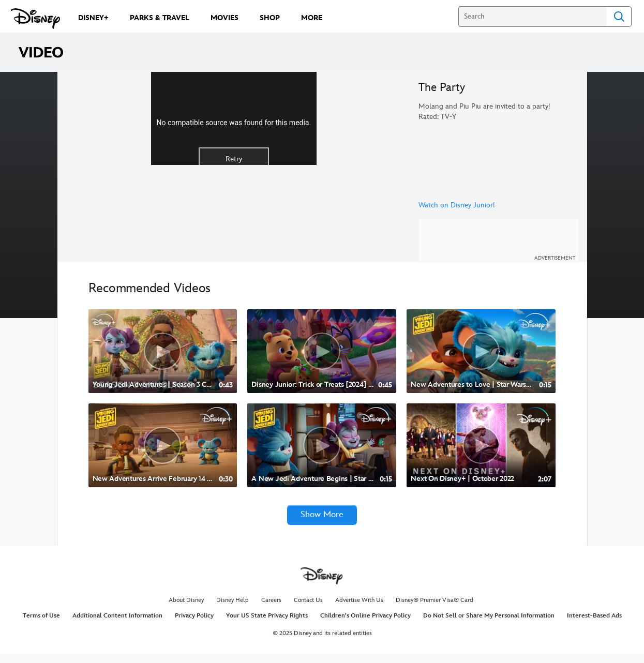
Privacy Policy (194, 624)
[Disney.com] (35, 19)
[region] (234, 171)
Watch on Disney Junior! (456, 205)
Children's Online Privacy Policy (365, 624)
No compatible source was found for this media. (234, 175)
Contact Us (308, 609)
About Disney (186, 609)
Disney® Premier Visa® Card (435, 609)
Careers (271, 609)
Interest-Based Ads (594, 624)
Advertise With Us (359, 609)
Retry (234, 211)
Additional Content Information (117, 624)
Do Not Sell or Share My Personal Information (489, 624)
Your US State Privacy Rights (267, 624)
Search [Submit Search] (619, 17)
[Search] (533, 17)
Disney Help (233, 609)
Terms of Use (41, 624)
